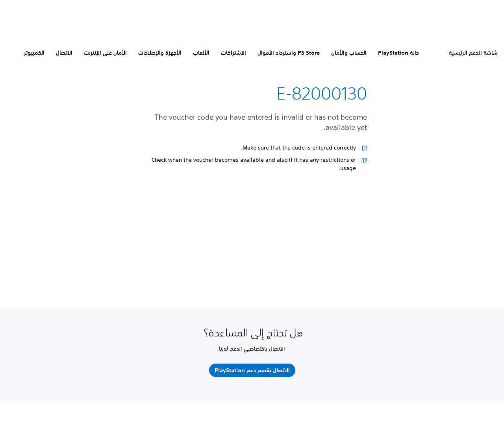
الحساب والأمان (349, 53)
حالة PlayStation (398, 53)
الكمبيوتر (34, 53)
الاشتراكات (233, 53)
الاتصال (64, 53)
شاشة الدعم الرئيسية (473, 53)
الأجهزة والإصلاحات (160, 53)
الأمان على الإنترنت (105, 53)
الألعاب (201, 53)
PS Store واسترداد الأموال (289, 53)
